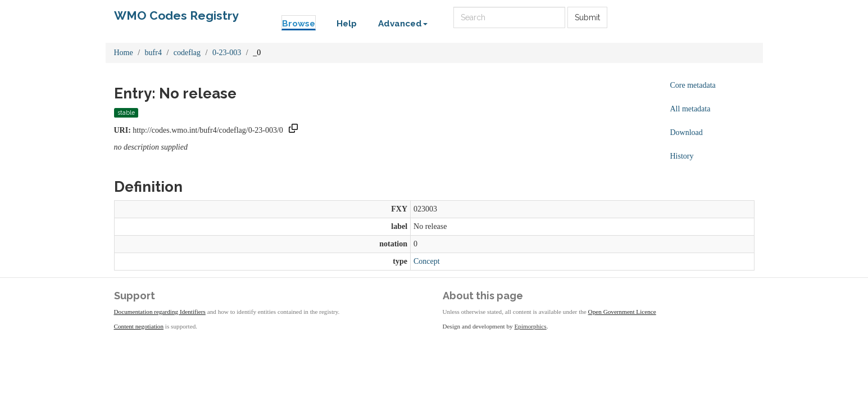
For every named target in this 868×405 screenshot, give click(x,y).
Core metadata (693, 85)
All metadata (690, 109)
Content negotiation (139, 326)
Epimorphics (531, 326)
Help (347, 24)
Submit (587, 17)
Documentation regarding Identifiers (160, 312)
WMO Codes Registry (176, 15)
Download (687, 132)
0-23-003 (227, 53)
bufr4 (153, 53)
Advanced (403, 24)
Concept (427, 261)
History (682, 156)
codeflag (187, 53)
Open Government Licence (622, 312)
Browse (299, 24)
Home (124, 53)
